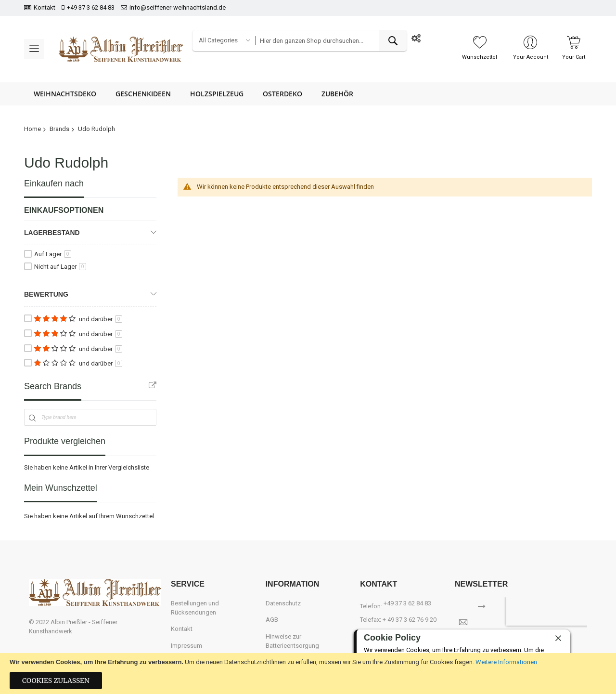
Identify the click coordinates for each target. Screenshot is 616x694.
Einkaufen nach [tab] (54, 183)
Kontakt (45, 7)
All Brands (153, 385)
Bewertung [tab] (46, 294)
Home (32, 129)
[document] (308, 674)
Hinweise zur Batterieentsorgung (292, 641)
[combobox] (331, 41)
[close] (558, 638)
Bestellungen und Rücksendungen (195, 608)
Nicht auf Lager (60, 267)
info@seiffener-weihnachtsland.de (178, 7)
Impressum (186, 646)
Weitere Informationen (506, 662)
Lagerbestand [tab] (52, 233)
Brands (59, 129)
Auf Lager (53, 254)
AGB (272, 620)
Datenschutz (283, 603)
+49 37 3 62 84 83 (91, 7)
